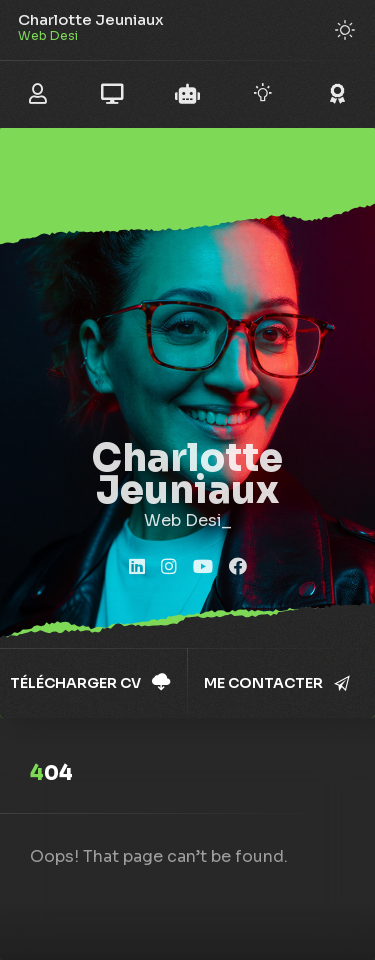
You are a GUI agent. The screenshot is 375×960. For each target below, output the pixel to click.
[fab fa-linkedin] (137, 567)
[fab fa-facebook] (238, 567)
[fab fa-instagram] (169, 567)
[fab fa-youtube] (203, 567)
